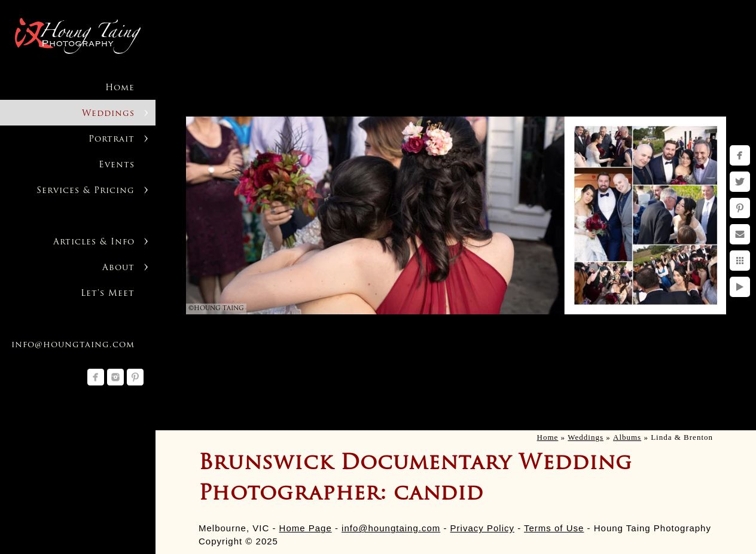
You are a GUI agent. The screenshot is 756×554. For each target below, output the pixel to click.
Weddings (108, 114)
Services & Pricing (86, 191)
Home (120, 88)
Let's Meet (108, 294)
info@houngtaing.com (391, 528)
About (118, 268)
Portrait (112, 140)
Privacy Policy (482, 528)
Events (117, 165)
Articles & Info (94, 242)
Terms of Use (554, 528)
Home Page (306, 528)
